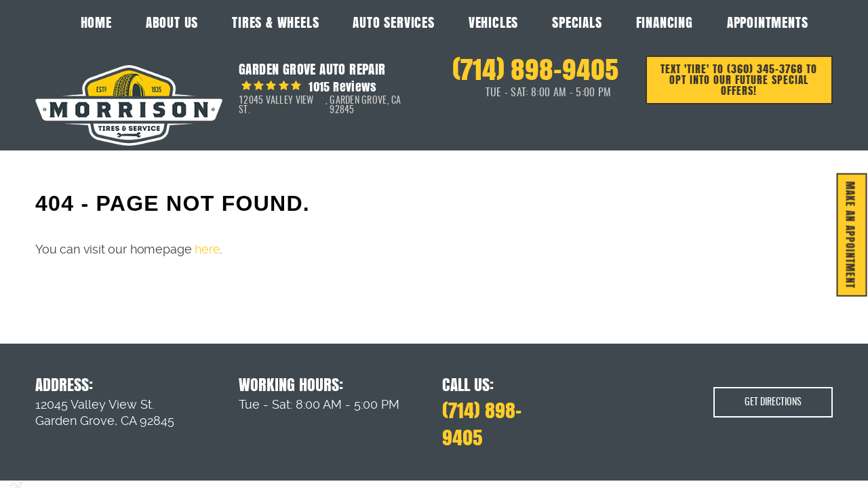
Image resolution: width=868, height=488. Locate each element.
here (207, 249)
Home (96, 22)
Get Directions (773, 381)
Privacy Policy (102, 473)
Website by (786, 474)
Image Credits (56, 473)
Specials (577, 22)
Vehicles (493, 22)
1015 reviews (341, 86)
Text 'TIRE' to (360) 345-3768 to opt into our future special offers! (739, 80)
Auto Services (393, 22)
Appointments (768, 22)
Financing (665, 22)
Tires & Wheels (275, 22)
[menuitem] (96, 22)
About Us (172, 22)
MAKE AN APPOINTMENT (851, 235)
